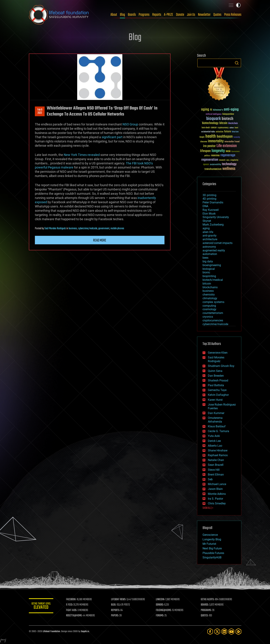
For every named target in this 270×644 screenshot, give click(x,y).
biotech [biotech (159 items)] (228, 119)
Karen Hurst (215, 400)
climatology (210, 298)
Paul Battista (216, 385)
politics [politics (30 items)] (207, 156)
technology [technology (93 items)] (229, 164)
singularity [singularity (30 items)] (234, 160)
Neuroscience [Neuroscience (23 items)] (235, 152)
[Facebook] (210, 632)
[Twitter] (217, 632)
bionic (206, 272)
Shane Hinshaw (218, 450)
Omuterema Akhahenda (215, 420)
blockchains (210, 287)
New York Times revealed (82, 155)
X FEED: (70, 605)
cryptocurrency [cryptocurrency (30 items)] (223, 128)
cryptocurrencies (213, 320)
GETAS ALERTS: (208, 600)
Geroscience (210, 535)
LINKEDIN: (160, 600)
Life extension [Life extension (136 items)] (227, 146)
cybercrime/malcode (88, 229)
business (73, 229)
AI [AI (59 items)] (211, 110)
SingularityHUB (212, 557)
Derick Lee (214, 441)
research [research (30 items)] (222, 160)
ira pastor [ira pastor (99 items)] (209, 146)
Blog (122, 15)
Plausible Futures (213, 553)
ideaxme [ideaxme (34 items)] (204, 142)
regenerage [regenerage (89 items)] (228, 155)
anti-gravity (210, 236)
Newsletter (204, 15)
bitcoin (207, 284)
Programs (144, 15)
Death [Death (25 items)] (236, 128)
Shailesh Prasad (218, 380)
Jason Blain (215, 489)
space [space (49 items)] (206, 164)
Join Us (191, 15)
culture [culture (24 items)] (232, 128)
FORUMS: (160, 616)
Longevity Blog (212, 539)
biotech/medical (213, 280)
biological (209, 269)
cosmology (209, 309)
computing (209, 306)
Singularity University (216, 217)
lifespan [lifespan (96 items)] (205, 151)
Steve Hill (214, 470)
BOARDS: (205, 605)
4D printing (209, 199)
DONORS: (160, 605)
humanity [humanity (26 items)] (237, 137)
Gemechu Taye (217, 390)
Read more (100, 240)
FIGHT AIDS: (72, 610)
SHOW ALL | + (208, 508)
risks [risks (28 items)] (228, 160)
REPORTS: (116, 610)
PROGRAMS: (206, 610)
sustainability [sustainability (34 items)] (215, 165)
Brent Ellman (216, 475)
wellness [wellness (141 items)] (229, 169)
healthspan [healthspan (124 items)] (225, 137)
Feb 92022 (40, 111)
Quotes (217, 15)
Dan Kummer (216, 413)
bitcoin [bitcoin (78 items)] (223, 123)
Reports (157, 15)
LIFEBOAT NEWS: (119, 600)
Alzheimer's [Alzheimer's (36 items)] (218, 110)
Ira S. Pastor (215, 499)
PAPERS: (115, 616)
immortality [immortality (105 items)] (216, 141)
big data (208, 261)
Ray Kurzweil (211, 210)
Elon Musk (209, 214)
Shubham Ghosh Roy (221, 366)
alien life (208, 232)
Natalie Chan (216, 460)
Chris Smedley (217, 503)
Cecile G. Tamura (218, 431)
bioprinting (209, 276)
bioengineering (212, 265)
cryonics (208, 317)
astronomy (209, 247)
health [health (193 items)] (211, 137)
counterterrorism (213, 313)
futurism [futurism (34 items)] (235, 132)
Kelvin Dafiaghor (218, 395)
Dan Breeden (216, 376)
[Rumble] (238, 632)
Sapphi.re (85, 632)
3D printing (209, 195)
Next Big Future (212, 548)
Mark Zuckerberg (213, 225)
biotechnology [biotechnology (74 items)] (210, 123)
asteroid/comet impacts (218, 243)
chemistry (209, 295)
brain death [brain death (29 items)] (206, 128)
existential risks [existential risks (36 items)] (208, 132)
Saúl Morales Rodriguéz (55, 229)
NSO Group (130, 124)
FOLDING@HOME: (164, 610)
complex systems (213, 302)
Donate (180, 15)
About (114, 15)
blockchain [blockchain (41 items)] (233, 123)
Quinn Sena (215, 371)
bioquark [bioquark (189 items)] (214, 119)
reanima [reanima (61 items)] (215, 155)
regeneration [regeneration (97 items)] (210, 160)
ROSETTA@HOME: (75, 616)
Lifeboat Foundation (51, 632)
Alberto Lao (215, 446)
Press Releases (233, 15)
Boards (132, 15)
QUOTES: (205, 616)
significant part (112, 137)
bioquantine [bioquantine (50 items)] (228, 114)
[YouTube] (231, 632)
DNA (205, 206)
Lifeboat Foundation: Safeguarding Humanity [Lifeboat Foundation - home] (59, 15)
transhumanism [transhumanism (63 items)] (213, 169)
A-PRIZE (169, 15)
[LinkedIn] (224, 632)
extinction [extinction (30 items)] (220, 132)
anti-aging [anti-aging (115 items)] (231, 110)
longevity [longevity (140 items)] (218, 151)
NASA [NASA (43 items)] (228, 151)
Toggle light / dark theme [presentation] (238, 5)
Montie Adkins (217, 494)
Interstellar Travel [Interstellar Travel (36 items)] (232, 142)
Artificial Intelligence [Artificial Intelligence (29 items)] (214, 114)
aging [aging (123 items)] (205, 110)
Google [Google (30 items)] (202, 137)
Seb (210, 479)
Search (237, 63)
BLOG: (114, 605)
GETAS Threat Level (41, 606)
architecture (210, 239)
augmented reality (214, 250)
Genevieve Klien (218, 353)
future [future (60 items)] (228, 132)
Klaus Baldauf (217, 426)
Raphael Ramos (218, 455)
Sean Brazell (216, 465)
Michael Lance (217, 484)
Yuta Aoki (214, 436)
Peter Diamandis (213, 202)
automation (210, 254)
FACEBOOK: (71, 600)
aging (206, 228)
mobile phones (117, 229)
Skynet (207, 221)
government (104, 229)
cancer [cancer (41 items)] (214, 128)
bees (205, 258)
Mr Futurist (209, 544)
